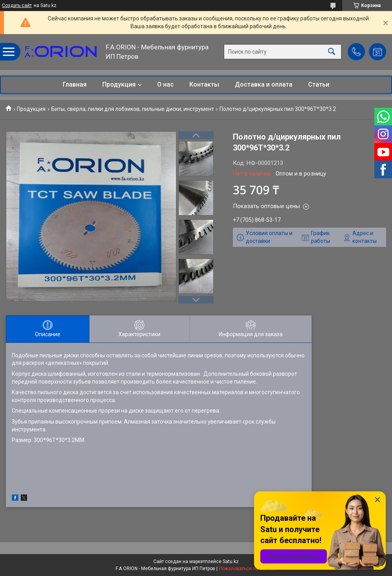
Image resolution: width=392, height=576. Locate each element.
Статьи (319, 84)
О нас (165, 84)
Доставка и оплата (264, 84)
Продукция (119, 84)
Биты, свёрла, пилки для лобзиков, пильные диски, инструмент (133, 109)
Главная (75, 84)
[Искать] (332, 52)
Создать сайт (17, 5)
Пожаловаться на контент (248, 569)
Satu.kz (231, 562)
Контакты (204, 84)
